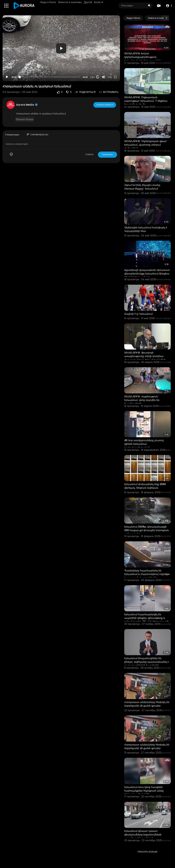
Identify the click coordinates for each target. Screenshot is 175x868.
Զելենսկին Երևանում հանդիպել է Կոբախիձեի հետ (146, 229)
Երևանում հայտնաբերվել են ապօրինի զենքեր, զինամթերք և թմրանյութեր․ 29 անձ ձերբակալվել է (147, 620)
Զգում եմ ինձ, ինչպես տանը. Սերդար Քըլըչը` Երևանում (142, 187)
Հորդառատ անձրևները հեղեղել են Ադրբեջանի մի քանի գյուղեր (147, 704)
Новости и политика (70, 2)
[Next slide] (166, 18)
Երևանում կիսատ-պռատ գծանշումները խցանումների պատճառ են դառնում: (143, 835)
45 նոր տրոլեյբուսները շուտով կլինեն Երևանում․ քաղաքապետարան (144, 444)
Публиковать (107, 154)
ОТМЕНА (89, 154)
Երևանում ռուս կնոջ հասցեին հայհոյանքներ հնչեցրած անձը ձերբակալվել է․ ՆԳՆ (144, 791)
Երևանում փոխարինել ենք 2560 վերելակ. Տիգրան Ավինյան (145, 486)
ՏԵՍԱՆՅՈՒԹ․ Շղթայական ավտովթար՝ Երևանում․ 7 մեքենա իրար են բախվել (146, 101)
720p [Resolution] (110, 77)
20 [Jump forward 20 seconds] (98, 77)
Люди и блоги (48, 2)
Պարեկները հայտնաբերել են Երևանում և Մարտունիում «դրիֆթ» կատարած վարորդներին (147, 574)
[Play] (7, 77)
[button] (169, 6)
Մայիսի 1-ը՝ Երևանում (138, 314)
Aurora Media (27, 105)
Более (99, 2)
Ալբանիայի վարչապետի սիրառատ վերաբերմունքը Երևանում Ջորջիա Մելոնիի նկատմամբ (147, 274)
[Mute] (104, 77)
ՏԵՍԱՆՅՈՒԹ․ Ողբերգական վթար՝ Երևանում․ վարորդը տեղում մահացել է (146, 145)
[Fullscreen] (115, 77)
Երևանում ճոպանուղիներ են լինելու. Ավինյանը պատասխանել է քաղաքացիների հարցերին (147, 662)
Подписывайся (105, 105)
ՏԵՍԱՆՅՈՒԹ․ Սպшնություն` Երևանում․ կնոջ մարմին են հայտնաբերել (142, 400)
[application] (61, 48)
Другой (88, 2)
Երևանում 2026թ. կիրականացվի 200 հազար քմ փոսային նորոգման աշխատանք (147, 530)
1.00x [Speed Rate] (92, 77)
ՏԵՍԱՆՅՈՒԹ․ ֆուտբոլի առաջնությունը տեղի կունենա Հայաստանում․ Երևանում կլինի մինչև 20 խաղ (145, 358)
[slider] (50, 77)
